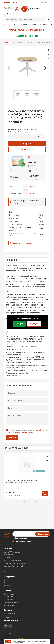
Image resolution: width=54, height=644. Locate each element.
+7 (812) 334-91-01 (36, 9)
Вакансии (43, 24)
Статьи (6, 583)
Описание (12, 260)
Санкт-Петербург (11, 2)
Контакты (7, 558)
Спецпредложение (35, 30)
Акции (6, 580)
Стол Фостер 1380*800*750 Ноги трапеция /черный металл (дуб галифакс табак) (22, 481)
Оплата (14, 24)
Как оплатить (9, 597)
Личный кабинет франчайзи (14, 566)
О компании (8, 555)
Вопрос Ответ (9, 605)
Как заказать (9, 594)
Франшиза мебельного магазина (16, 563)
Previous (9, 68)
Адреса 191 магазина (28, 36)
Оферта (6, 572)
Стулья (21, 30)
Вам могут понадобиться (16, 448)
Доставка (23, 24)
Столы (13, 30)
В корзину (27, 144)
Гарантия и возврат (11, 602)
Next (45, 68)
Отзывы (7, 586)
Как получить (9, 600)
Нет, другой (34, 324)
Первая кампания (23, 541)
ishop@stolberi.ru (12, 14)
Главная (6, 42)
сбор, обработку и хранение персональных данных (28, 431)
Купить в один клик (27, 150)
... (51, 24)
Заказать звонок (11, 620)
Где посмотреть (39, 471)
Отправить (12, 438)
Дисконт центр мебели (12, 560)
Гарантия (33, 24)
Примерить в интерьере (22, 243)
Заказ (6, 24)
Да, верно (19, 324)
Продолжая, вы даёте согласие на (28, 431)
